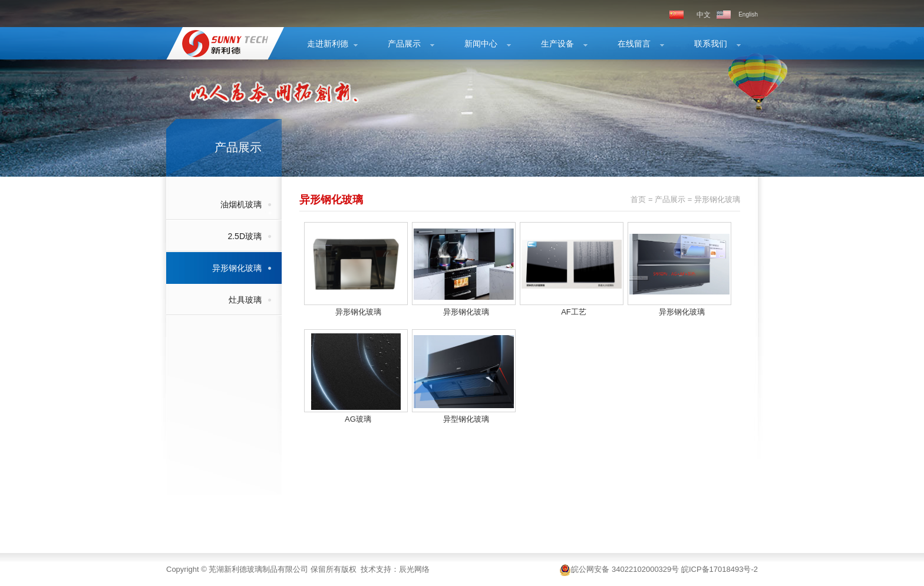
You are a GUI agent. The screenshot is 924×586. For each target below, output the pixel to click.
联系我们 (711, 44)
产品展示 (404, 44)
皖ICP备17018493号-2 (720, 569)
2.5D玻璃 (245, 236)
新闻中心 (481, 44)
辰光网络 (414, 569)
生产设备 (557, 44)
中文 (704, 15)
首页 (638, 199)
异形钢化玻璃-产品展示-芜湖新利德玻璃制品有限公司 (218, 43)
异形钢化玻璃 (237, 268)
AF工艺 (574, 312)
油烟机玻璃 (241, 204)
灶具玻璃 (245, 300)
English (748, 14)
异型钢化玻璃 (466, 419)
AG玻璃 (358, 419)
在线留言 (634, 44)
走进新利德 (328, 44)
